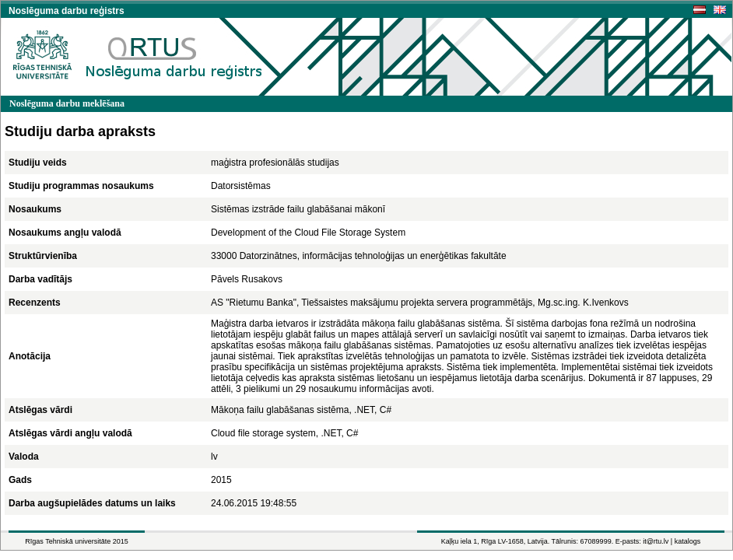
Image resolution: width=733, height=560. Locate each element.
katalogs (688, 541)
